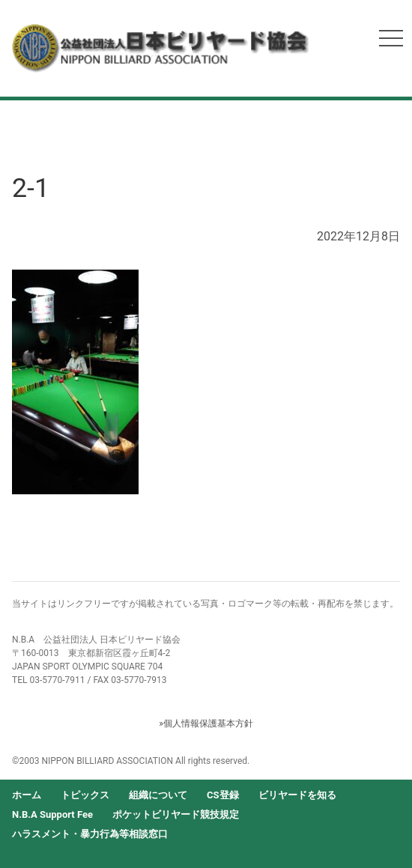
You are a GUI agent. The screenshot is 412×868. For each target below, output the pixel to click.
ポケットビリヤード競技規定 (176, 814)
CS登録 (223, 795)
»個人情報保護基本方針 (206, 723)
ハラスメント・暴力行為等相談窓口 (90, 834)
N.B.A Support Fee (52, 814)
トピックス (85, 795)
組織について (158, 795)
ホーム (27, 795)
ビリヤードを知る (297, 795)
